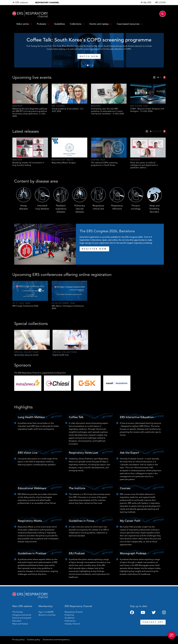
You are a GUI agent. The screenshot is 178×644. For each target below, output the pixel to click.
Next (164, 77)
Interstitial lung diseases (42, 207)
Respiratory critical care (98, 207)
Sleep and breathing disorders (154, 209)
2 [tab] (88, 65)
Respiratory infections (117, 207)
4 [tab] (93, 65)
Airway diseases (24, 207)
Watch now (94, 56)
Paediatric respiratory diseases (61, 209)
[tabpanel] (30, 101)
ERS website (22, 2)
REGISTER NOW (94, 249)
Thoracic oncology (136, 207)
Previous (154, 77)
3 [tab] (90, 65)
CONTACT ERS (153, 622)
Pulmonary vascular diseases (80, 209)
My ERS (147, 2)
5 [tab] (161, 131)
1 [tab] (85, 65)
